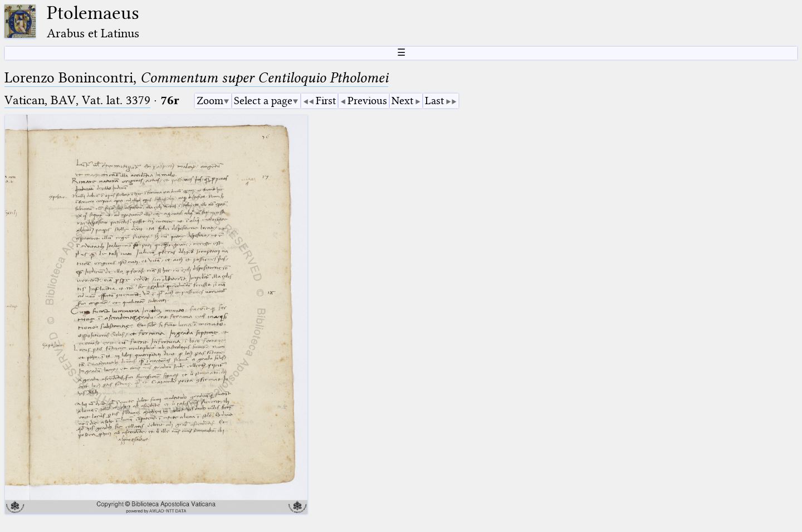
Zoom (210, 101)
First (326, 101)
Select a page (263, 101)
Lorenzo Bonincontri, (196, 78)
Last (434, 101)
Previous (367, 101)
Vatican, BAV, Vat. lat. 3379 (77, 100)
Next (402, 101)
